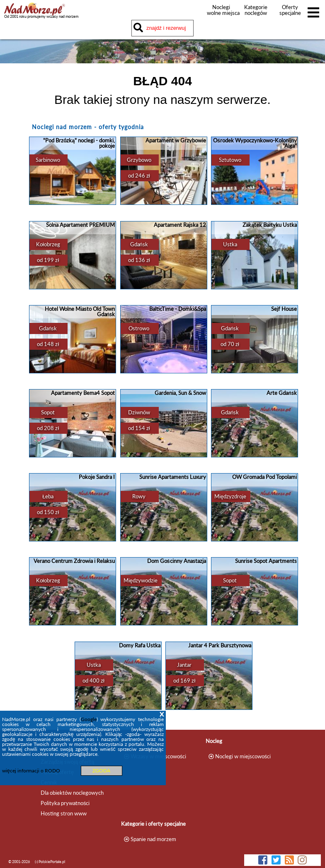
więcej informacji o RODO (31, 771)
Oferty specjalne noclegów (290, 13)
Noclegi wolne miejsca (221, 10)
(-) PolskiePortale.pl (50, 862)
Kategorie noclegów (256, 10)
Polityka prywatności (65, 803)
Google (89, 719)
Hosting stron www (64, 813)
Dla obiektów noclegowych (72, 793)
